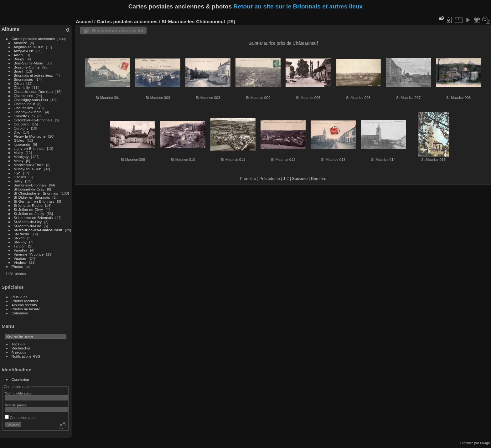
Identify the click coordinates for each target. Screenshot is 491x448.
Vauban (20, 258)
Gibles (19, 140)
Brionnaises (23, 79)
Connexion (20, 379)
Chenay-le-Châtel (28, 112)
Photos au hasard (26, 309)
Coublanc (22, 124)
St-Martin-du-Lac (28, 226)
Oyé (17, 173)
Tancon (20, 246)
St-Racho (21, 234)
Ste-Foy (20, 242)
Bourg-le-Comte (27, 67)
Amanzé (21, 43)
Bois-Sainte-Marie (28, 63)
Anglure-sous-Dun (29, 47)
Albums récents (24, 305)
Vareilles (21, 250)
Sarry (18, 181)
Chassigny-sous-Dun (31, 100)
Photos (17, 266)
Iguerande (22, 144)
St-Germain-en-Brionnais (34, 201)
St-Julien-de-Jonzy (29, 214)
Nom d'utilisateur (18, 393)
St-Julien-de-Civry (28, 209)
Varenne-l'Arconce (29, 254)
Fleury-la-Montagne (30, 136)
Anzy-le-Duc (24, 51)
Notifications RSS (26, 356)
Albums (10, 29)
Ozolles (20, 177)
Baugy (19, 59)
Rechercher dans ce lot (118, 31)
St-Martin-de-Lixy (28, 222)
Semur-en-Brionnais (30, 185)
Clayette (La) (24, 116)
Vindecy (20, 262)
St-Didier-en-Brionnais (32, 197)
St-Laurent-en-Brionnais (33, 218)
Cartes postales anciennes (33, 39)
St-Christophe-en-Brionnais (36, 193)
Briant (19, 71)
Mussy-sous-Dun (28, 169)
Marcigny (21, 157)
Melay (19, 161)
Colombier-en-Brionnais (33, 120)
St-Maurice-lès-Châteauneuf (38, 230)
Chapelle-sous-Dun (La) (33, 92)
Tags (16, 344)
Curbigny (21, 128)
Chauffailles (23, 108)
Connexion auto (20, 417)
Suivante (300, 178)
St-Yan (19, 238)
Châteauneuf (24, 104)
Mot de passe (16, 405)
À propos (19, 352)
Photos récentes (25, 301)
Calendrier (20, 313)
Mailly (18, 153)
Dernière (319, 178)
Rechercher (21, 348)
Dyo (17, 132)
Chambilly (22, 87)
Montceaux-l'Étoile (29, 165)
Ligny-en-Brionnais (29, 148)
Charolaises (23, 96)
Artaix (18, 55)
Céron (19, 83)
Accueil (84, 21)
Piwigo (485, 443)
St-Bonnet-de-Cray (29, 189)
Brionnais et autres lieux (34, 75)
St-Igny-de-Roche (28, 205)
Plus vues (20, 297)
